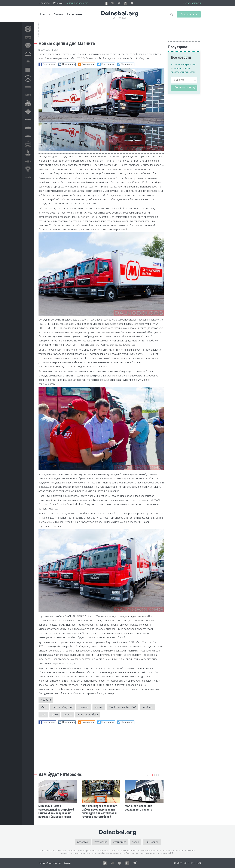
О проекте (44, 3)
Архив (67, 863)
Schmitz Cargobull (63, 707)
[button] (153, 775)
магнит (99, 707)
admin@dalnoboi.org (78, 3)
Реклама (58, 3)
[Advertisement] (101, 747)
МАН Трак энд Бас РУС (123, 707)
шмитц (68, 714)
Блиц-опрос (152, 842)
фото (55, 714)
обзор (136, 842)
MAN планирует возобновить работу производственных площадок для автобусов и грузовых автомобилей (100, 811)
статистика (120, 842)
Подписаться (189, 14)
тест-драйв (101, 842)
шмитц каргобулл (88, 714)
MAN (44, 707)
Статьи (58, 14)
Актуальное (75, 14)
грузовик (84, 707)
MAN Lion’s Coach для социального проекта (139, 808)
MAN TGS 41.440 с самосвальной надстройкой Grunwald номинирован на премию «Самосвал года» (56, 811)
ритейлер (147, 707)
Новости (44, 14)
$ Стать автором (192, 3)
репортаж (83, 842)
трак (43, 714)
